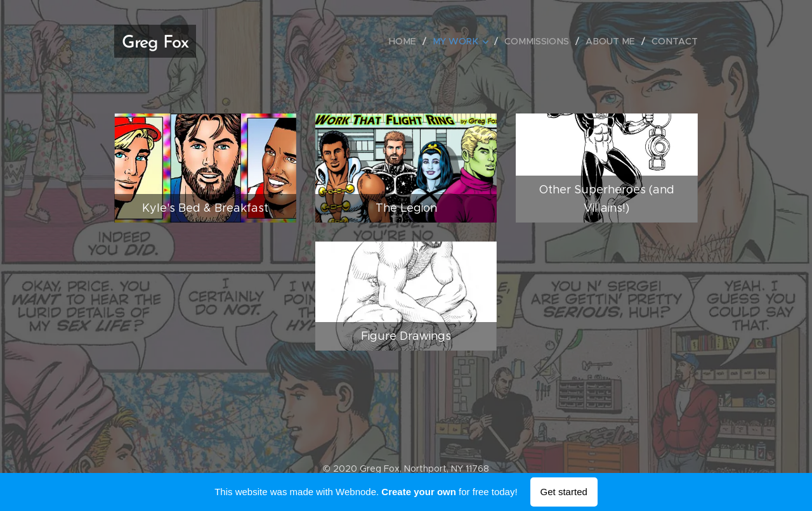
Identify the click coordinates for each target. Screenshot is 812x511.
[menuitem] (413, 41)
